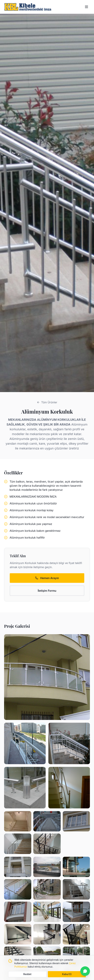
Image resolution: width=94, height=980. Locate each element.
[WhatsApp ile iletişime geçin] (85, 971)
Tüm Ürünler (47, 402)
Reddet (27, 974)
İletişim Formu (47, 591)
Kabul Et (67, 974)
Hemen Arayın (47, 578)
